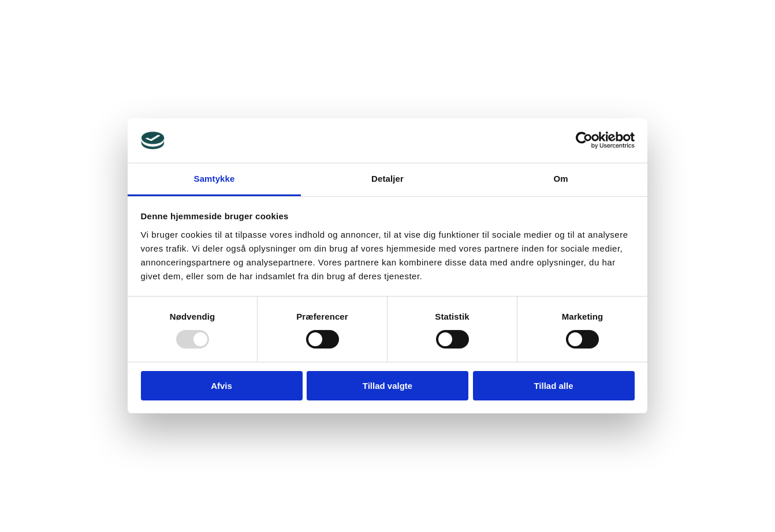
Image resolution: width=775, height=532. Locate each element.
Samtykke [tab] (215, 179)
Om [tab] (560, 179)
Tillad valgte (387, 386)
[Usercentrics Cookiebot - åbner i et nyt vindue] (584, 140)
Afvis (221, 386)
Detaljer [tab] (387, 179)
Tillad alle (553, 386)
